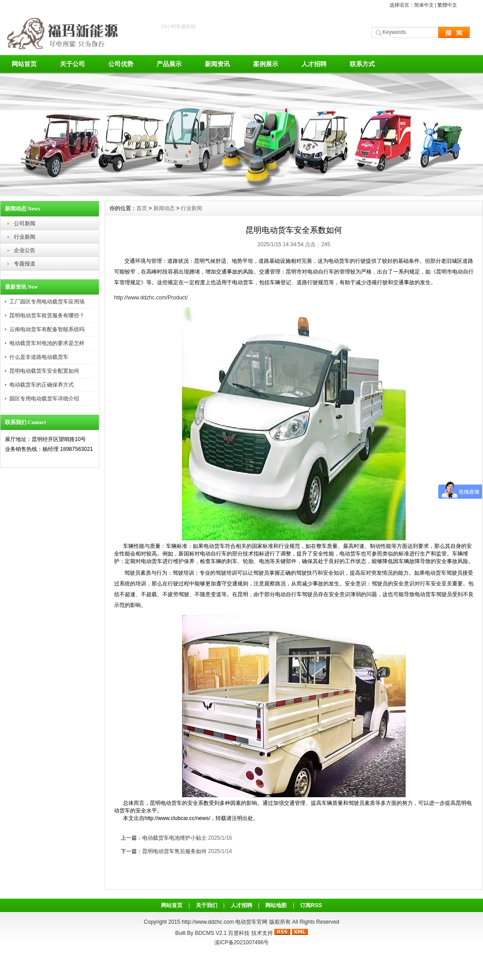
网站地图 (276, 905)
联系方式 (362, 64)
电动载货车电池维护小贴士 (174, 838)
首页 (142, 208)
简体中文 (424, 5)
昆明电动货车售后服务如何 (174, 851)
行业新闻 (25, 237)
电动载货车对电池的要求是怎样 (47, 343)
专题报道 (25, 264)
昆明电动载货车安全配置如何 (44, 371)
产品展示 (169, 64)
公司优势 (121, 64)
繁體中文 (447, 5)
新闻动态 (164, 208)
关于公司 (72, 64)
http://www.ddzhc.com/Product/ (151, 298)
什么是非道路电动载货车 (39, 357)
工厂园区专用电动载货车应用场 (47, 302)
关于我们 (207, 905)
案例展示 (266, 64)
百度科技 (239, 933)
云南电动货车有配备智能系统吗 (47, 329)
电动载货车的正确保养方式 (42, 385)
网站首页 (24, 64)
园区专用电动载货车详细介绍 (44, 399)
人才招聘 (314, 64)
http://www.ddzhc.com (208, 922)
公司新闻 (25, 223)
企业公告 (25, 250)
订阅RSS (311, 905)
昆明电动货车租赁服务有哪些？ (47, 315)
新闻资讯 (217, 64)
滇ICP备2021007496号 (242, 942)
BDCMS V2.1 (211, 933)
